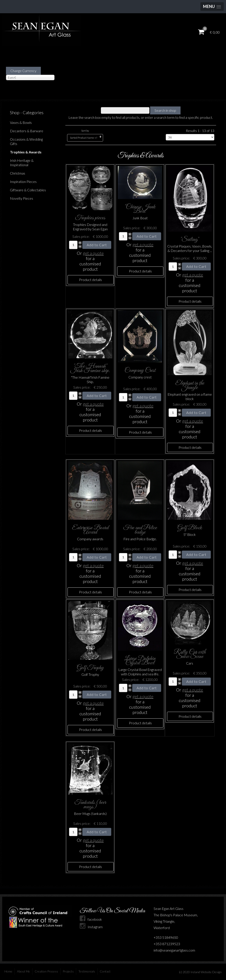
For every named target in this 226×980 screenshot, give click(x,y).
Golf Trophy (90, 668)
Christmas (18, 173)
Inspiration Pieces (23, 182)
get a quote (93, 253)
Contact (105, 971)
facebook (91, 919)
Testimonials (87, 971)
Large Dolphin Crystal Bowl (140, 661)
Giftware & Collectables (28, 190)
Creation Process (46, 971)
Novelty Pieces (22, 198)
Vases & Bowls (21, 122)
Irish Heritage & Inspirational (22, 163)
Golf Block (190, 528)
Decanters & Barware (27, 131)
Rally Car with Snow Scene (190, 654)
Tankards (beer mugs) (90, 805)
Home (8, 971)
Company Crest (140, 370)
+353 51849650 (166, 937)
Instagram (91, 927)
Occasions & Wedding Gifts (26, 141)
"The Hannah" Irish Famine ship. (90, 368)
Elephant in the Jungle (190, 385)
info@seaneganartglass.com (174, 950)
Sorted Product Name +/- (84, 138)
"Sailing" (190, 239)
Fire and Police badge (140, 530)
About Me (24, 971)
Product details (90, 280)
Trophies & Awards (26, 152)
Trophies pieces (90, 218)
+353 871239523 (167, 944)
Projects (68, 971)
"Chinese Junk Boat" (140, 209)
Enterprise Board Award (90, 530)
